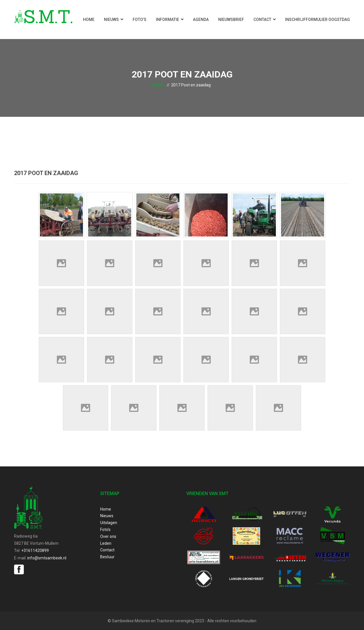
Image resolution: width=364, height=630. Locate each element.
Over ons (108, 536)
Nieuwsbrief (231, 20)
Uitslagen (109, 523)
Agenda (201, 20)
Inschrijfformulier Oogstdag (317, 20)
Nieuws (111, 20)
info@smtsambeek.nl (47, 558)
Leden (106, 543)
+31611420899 (35, 550)
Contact (262, 20)
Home (89, 20)
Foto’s (140, 20)
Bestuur (107, 557)
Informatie (168, 20)
